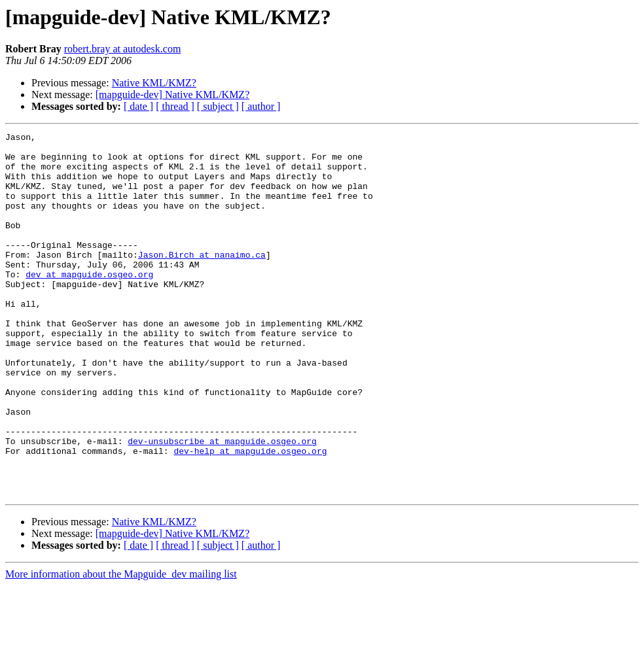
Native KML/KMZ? (154, 83)
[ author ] (261, 106)
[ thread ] (175, 106)
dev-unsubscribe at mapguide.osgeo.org (222, 504)
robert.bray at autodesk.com (123, 49)
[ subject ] (218, 106)
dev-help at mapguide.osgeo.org (250, 515)
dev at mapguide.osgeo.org (89, 303)
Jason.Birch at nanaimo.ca (202, 280)
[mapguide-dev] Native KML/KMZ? (172, 95)
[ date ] (138, 106)
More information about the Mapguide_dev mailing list (121, 647)
